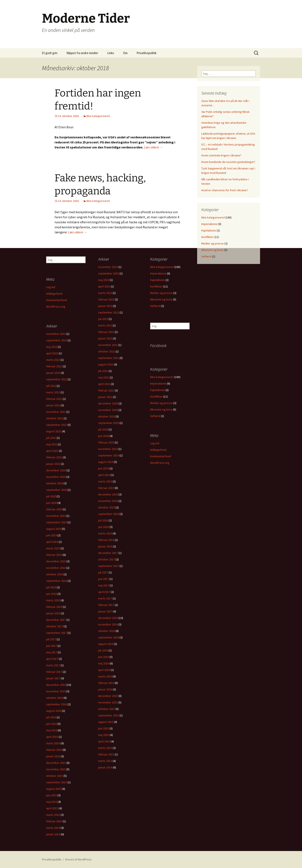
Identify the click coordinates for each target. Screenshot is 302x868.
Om (125, 53)
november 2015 (108, 702)
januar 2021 (105, 397)
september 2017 (109, 566)
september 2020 (109, 423)
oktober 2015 (107, 709)
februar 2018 (106, 540)
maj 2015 (104, 735)
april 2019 (104, 475)
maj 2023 (104, 280)
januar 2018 (105, 546)
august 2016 (106, 644)
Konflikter (208, 237)
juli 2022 (103, 319)
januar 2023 (105, 306)
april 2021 (104, 384)
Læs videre (153, 147)
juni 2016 (103, 657)
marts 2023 (105, 293)
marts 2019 (105, 481)
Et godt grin (50, 53)
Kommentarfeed (57, 300)
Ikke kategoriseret (98, 116)
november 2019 (108, 449)
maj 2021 (104, 377)
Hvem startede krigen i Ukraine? (221, 155)
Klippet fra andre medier (82, 53)
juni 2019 (103, 468)
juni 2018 (103, 527)
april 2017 (104, 592)
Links (111, 53)
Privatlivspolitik (146, 53)
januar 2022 (105, 338)
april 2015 (104, 741)
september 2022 (109, 312)
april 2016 (104, 670)
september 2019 (109, 455)
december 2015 (108, 696)
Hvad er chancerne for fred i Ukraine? (225, 190)
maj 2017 (104, 585)
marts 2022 (105, 325)
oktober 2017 (107, 559)
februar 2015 (106, 754)
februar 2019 (106, 488)
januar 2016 (105, 689)
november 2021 (108, 345)
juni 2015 (103, 728)
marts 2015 (105, 748)
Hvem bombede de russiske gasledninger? (228, 162)
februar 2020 (106, 442)
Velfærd (206, 256)
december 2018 (108, 494)
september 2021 (109, 358)
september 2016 (109, 637)
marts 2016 (105, 676)
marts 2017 (105, 598)
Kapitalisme (209, 230)
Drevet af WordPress (78, 859)
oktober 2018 (107, 507)
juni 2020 (103, 436)
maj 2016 (104, 663)
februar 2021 (106, 390)
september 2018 (109, 514)
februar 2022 (106, 332)
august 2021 (106, 364)
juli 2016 (103, 650)
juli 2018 (103, 520)
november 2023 (108, 267)
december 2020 (108, 403)
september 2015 (109, 715)
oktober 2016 (107, 631)
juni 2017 (103, 579)
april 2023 (104, 286)
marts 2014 (105, 761)
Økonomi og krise (212, 250)
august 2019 (106, 462)
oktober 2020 (107, 416)
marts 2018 (105, 533)
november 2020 (108, 410)
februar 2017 (106, 605)
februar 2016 (106, 683)
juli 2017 (103, 572)
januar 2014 (105, 767)
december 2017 (108, 553)
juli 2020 (103, 429)
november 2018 (108, 501)
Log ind (51, 287)
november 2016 (108, 624)
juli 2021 (103, 371)
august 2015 (106, 722)
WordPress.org (56, 307)
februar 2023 (106, 299)
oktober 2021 (107, 351)
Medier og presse (213, 243)
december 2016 (108, 618)
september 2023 (109, 273)
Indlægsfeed (54, 294)
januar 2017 (105, 611)
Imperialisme (209, 224)
